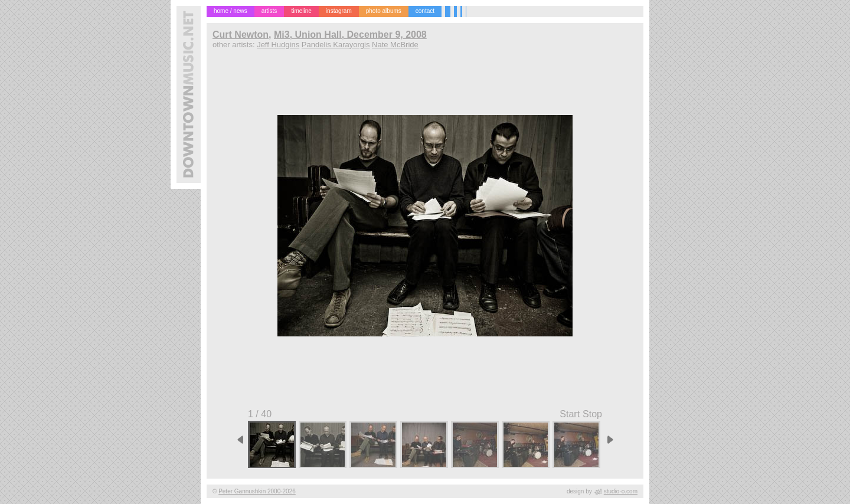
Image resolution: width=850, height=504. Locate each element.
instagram (339, 11)
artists (269, 11)
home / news (231, 11)
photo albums (384, 11)
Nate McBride (395, 45)
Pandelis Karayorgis (336, 45)
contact (425, 11)
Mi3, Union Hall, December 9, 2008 (350, 35)
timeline (301, 11)
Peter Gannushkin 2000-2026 (257, 491)
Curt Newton (241, 35)
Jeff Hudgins (278, 45)
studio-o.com (621, 491)
